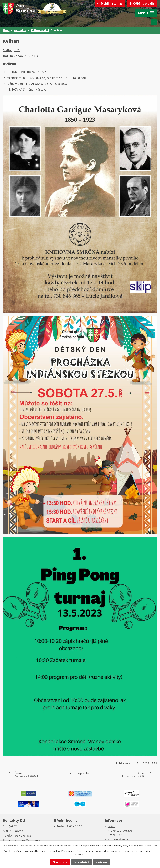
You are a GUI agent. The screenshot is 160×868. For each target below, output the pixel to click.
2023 (17, 50)
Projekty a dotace (120, 831)
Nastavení (102, 862)
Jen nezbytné (81, 862)
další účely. (152, 845)
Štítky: (8, 50)
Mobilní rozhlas (110, 4)
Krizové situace (118, 840)
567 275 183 (23, 836)
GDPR (111, 827)
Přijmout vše (59, 862)
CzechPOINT (116, 835)
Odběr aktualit (144, 4)
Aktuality (20, 30)
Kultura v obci (40, 30)
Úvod (6, 30)
